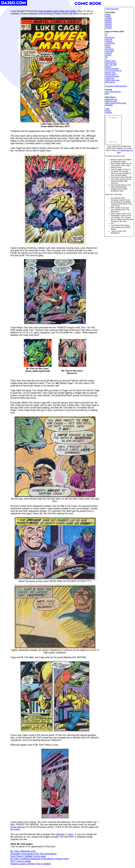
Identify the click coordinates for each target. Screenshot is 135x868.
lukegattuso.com (111, 99)
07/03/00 (108, 28)
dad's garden (110, 82)
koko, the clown (111, 65)
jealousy (108, 67)
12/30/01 (108, 18)
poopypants (110, 51)
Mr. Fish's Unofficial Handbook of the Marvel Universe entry (40, 859)
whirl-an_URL (110, 72)
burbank (108, 55)
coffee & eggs (110, 61)
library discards (111, 63)
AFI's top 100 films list (113, 71)
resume (108, 111)
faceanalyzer (110, 37)
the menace (110, 49)
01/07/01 (108, 26)
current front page (112, 9)
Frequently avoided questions (116, 86)
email (107, 109)
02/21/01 (108, 24)
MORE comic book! (112, 80)
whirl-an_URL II (111, 74)
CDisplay (60, 834)
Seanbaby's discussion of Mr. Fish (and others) (34, 854)
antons (108, 45)
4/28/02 (108, 16)
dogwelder (109, 105)
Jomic (70, 834)
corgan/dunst (110, 43)
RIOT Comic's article (21, 861)
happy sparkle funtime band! (116, 103)
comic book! (110, 78)
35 (106, 35)
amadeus (109, 53)
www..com (113, 118)
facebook (109, 113)
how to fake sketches (113, 92)
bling (107, 94)
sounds (108, 47)
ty (106, 59)
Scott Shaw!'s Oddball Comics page (28, 856)
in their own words (112, 69)
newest (108, 14)
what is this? (113, 142)
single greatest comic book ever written (57, 11)
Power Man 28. (18, 827)
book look (109, 39)
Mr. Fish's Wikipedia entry (23, 851)
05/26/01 (108, 22)
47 (106, 34)
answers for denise (112, 76)
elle (107, 57)
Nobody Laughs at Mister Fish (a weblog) (31, 864)
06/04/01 (108, 20)
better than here (111, 101)
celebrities (109, 41)
